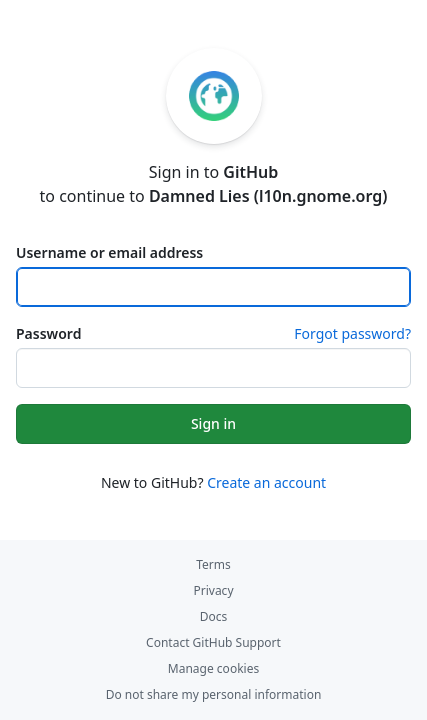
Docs (214, 616)
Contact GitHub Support (213, 642)
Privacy (213, 590)
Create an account (266, 482)
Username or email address (109, 252)
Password (48, 333)
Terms (213, 564)
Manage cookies (213, 668)
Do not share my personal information (214, 694)
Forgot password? (352, 333)
